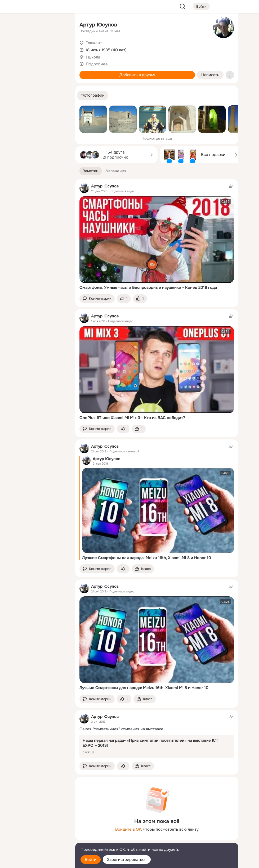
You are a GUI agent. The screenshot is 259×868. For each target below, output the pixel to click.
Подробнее (97, 64)
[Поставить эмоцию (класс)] (140, 299)
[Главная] (13, 25)
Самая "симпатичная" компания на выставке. (122, 729)
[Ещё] (36, 827)
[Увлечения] (36, 25)
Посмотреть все (157, 138)
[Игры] (59, 72)
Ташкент (94, 43)
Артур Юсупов (98, 25)
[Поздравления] (36, 72)
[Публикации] (13, 49)
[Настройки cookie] (36, 861)
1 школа (93, 57)
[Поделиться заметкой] (124, 299)
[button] (93, 95)
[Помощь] (13, 95)
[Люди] (36, 49)
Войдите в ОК (128, 829)
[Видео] (59, 49)
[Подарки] (13, 72)
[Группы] (59, 25)
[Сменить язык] (36, 838)
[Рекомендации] (36, 95)
